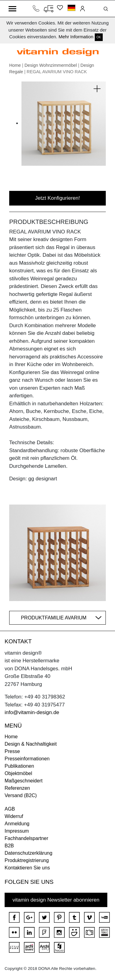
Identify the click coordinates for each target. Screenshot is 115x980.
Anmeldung (17, 824)
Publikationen (19, 766)
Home (15, 65)
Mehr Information (76, 37)
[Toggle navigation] (12, 9)
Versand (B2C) (21, 795)
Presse (12, 751)
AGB (10, 809)
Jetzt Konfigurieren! (57, 198)
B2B (9, 846)
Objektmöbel (18, 773)
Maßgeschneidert (24, 781)
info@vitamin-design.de (32, 712)
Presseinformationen (27, 759)
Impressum (17, 831)
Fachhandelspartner (26, 838)
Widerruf (14, 816)
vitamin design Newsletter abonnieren (56, 900)
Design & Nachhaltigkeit (31, 744)
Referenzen (17, 788)
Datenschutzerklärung (29, 853)
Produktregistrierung (27, 860)
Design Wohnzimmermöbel (51, 65)
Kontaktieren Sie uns (27, 868)
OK (99, 37)
